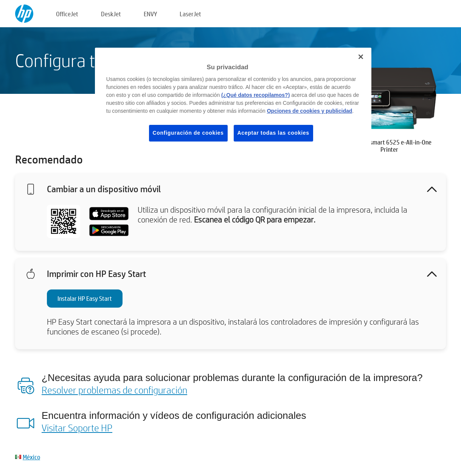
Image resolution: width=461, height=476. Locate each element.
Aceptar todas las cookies (273, 133)
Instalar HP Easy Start (85, 298)
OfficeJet (67, 14)
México (31, 457)
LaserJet (190, 14)
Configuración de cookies (188, 133)
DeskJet (111, 14)
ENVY (150, 14)
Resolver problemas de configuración (114, 390)
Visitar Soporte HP (77, 428)
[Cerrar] (361, 57)
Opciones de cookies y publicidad (310, 111)
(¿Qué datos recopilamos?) (255, 95)
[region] (233, 101)
